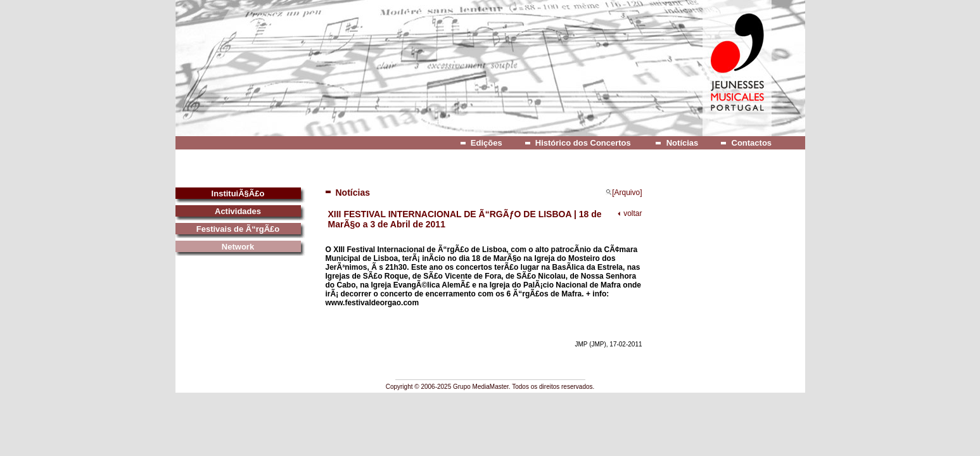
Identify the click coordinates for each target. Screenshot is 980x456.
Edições (487, 143)
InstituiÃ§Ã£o (238, 193)
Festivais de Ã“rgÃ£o (238, 229)
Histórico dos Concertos (583, 143)
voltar (633, 213)
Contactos (752, 143)
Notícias (683, 143)
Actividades (238, 211)
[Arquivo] (624, 193)
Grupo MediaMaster (481, 387)
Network (238, 247)
